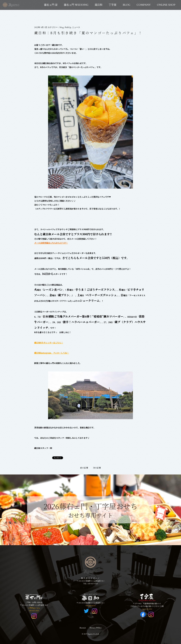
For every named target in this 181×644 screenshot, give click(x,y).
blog (62, 27)
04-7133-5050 (147, 609)
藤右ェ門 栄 (51, 5)
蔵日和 (99, 5)
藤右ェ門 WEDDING (76, 5)
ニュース (76, 27)
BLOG (126, 5)
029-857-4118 (90, 606)
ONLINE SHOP (166, 5)
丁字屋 (113, 5)
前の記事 (84, 468)
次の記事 (97, 468)
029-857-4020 (93, 584)
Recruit (83, 628)
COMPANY (144, 5)
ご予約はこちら (34, 608)
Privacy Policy (96, 628)
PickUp (68, 27)
